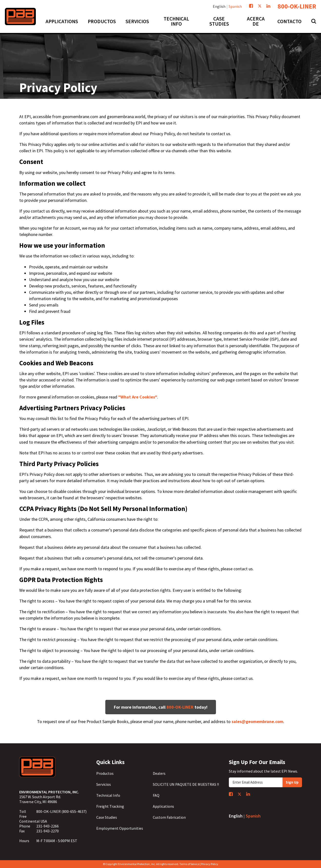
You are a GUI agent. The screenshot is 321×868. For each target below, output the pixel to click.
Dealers (159, 773)
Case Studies (107, 817)
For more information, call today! (161, 707)
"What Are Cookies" (138, 397)
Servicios (104, 784)
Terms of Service (189, 864)
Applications (163, 806)
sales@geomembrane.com (257, 721)
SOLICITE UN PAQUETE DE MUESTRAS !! (186, 784)
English (219, 6)
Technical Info (108, 795)
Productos (105, 773)
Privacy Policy (210, 864)
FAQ (156, 795)
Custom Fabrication (169, 817)
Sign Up (292, 782)
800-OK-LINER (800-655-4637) (61, 811)
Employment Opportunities (120, 828)
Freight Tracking (110, 806)
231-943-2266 (48, 826)
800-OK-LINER (297, 6)
